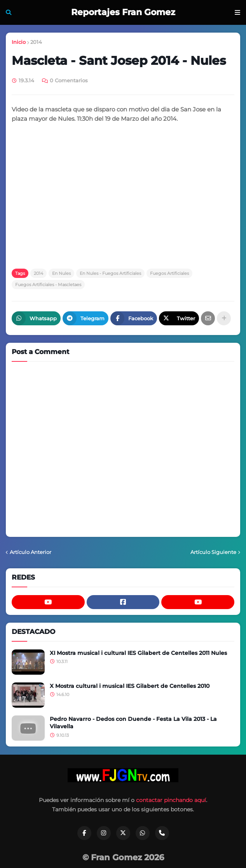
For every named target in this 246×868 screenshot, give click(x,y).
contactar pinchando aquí (171, 800)
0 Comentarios (69, 80)
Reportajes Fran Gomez (123, 12)
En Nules (61, 273)
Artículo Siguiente (213, 552)
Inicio (19, 42)
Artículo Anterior (31, 552)
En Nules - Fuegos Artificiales (110, 273)
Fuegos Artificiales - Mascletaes (48, 285)
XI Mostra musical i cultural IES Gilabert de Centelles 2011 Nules (138, 653)
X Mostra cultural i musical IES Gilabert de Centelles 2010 (130, 686)
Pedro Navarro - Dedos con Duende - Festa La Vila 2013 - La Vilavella (133, 723)
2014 (36, 42)
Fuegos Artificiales (169, 273)
